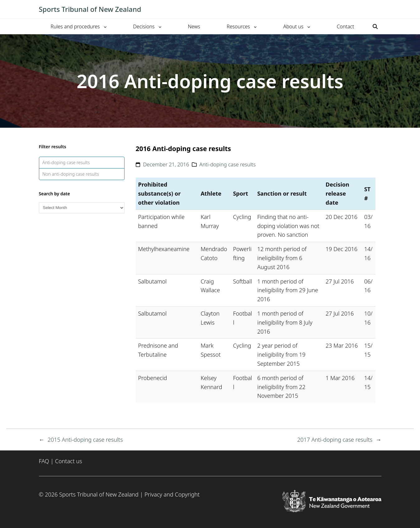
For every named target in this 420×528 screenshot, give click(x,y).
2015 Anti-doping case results (85, 440)
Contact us (69, 461)
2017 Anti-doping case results (335, 440)
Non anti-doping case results (71, 174)
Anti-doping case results (66, 162)
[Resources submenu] (255, 26)
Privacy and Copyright (172, 494)
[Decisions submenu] (160, 26)
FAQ (44, 461)
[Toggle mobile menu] (378, 9)
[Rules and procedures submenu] (105, 26)
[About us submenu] (309, 26)
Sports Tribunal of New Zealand (90, 9)
